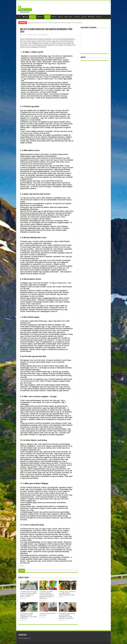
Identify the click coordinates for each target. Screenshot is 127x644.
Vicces (99, 17)
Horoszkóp (69, 17)
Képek (47, 17)
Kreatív (77, 17)
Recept (84, 17)
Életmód (40, 17)
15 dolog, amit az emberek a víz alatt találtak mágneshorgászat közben (67, 593)
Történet (92, 17)
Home (19, 17)
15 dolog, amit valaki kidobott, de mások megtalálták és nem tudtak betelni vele (29, 616)
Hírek (61, 17)
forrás (22, 566)
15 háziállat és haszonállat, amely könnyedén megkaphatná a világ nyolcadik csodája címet (67, 616)
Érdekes (33, 17)
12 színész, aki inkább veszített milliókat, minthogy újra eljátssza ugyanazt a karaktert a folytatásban (47, 595)
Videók (25, 17)
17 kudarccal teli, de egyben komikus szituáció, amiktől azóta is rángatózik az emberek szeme (29, 594)
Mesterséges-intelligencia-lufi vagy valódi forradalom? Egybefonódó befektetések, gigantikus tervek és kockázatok (55, 23)
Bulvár (54, 17)
